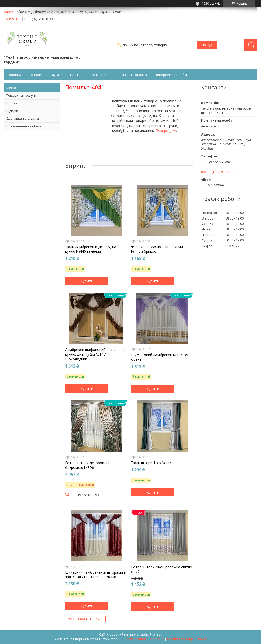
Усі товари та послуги (85, 619)
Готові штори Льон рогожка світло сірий (162, 569)
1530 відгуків (211, 3)
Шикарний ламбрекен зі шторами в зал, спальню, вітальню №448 (95, 575)
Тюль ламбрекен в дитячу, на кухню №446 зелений (91, 249)
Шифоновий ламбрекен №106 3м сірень (160, 357)
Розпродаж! (166, 131)
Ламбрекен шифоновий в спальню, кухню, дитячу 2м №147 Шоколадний (95, 354)
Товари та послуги (44, 75)
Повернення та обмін (172, 75)
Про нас (76, 75)
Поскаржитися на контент (144, 639)
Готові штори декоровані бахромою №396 (87, 465)
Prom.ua (156, 634)
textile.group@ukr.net (218, 172)
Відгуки (12, 111)
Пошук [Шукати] (207, 45)
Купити (87, 281)
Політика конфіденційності (187, 639)
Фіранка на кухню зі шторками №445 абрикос (157, 249)
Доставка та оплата (130, 75)
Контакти (99, 75)
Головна (14, 75)
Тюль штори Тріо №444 (151, 463)
